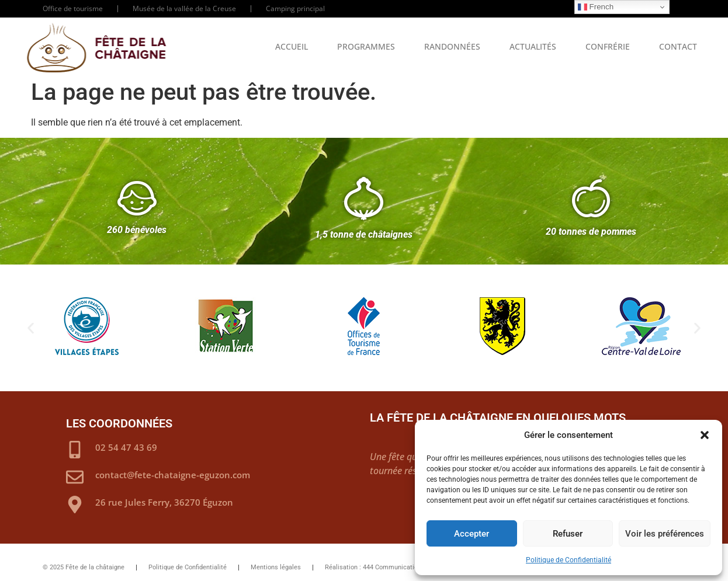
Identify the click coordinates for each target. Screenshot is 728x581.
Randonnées (452, 46)
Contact (678, 46)
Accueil (292, 46)
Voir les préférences (665, 534)
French (596, 7)
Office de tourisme (73, 8)
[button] (705, 435)
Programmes (366, 46)
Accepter (472, 534)
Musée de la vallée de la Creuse (184, 8)
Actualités (533, 46)
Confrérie (608, 46)
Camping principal (295, 8)
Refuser (568, 534)
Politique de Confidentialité (568, 560)
